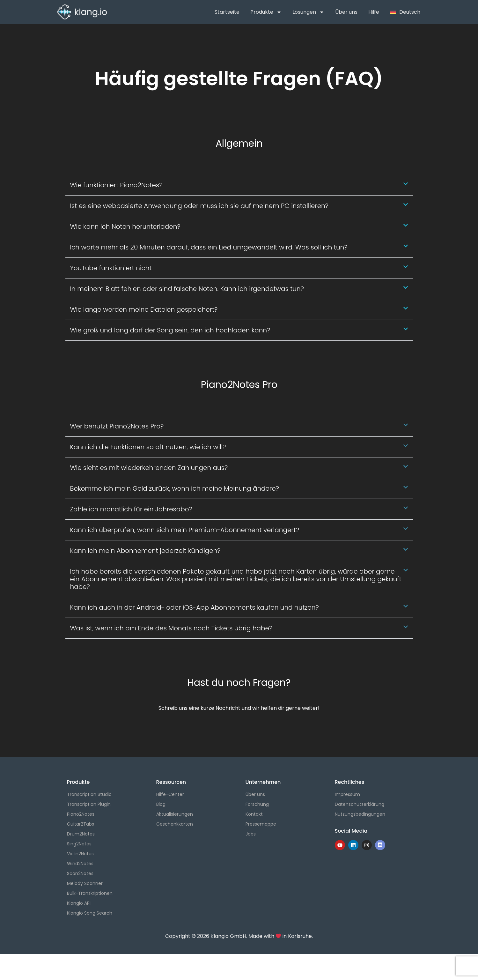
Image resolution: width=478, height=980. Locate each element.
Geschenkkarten (175, 824)
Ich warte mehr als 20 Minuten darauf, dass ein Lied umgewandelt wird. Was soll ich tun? (209, 247)
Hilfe (374, 12)
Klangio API (79, 903)
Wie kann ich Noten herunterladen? (125, 226)
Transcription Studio (89, 794)
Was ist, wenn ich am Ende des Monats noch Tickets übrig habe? (171, 628)
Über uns (346, 12)
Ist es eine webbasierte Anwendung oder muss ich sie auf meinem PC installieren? (199, 206)
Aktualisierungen (175, 814)
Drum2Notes (81, 834)
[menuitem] (405, 12)
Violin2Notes (80, 854)
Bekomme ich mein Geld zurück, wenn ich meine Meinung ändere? (175, 488)
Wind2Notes (80, 864)
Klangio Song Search (90, 913)
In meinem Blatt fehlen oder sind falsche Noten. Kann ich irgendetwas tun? (187, 289)
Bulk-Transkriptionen (90, 893)
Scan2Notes (80, 873)
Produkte (266, 12)
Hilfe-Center (170, 794)
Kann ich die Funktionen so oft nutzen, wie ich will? (148, 447)
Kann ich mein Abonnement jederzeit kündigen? (145, 551)
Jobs (251, 834)
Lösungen (308, 12)
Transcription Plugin (89, 804)
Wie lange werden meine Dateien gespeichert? (144, 309)
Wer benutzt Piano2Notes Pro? (117, 426)
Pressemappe (261, 824)
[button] (239, 185)
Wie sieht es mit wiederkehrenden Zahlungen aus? (149, 468)
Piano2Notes (81, 814)
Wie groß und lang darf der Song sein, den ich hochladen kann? (170, 330)
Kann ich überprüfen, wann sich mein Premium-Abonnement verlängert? (185, 530)
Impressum (347, 794)
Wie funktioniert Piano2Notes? (116, 185)
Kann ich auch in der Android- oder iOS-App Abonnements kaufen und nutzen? (195, 607)
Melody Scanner (85, 883)
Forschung (257, 804)
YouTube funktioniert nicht (111, 268)
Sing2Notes (79, 844)
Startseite (227, 12)
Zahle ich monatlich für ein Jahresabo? (131, 509)
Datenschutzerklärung (360, 804)
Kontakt (254, 814)
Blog (161, 804)
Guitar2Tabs (81, 824)
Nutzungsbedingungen (360, 814)
